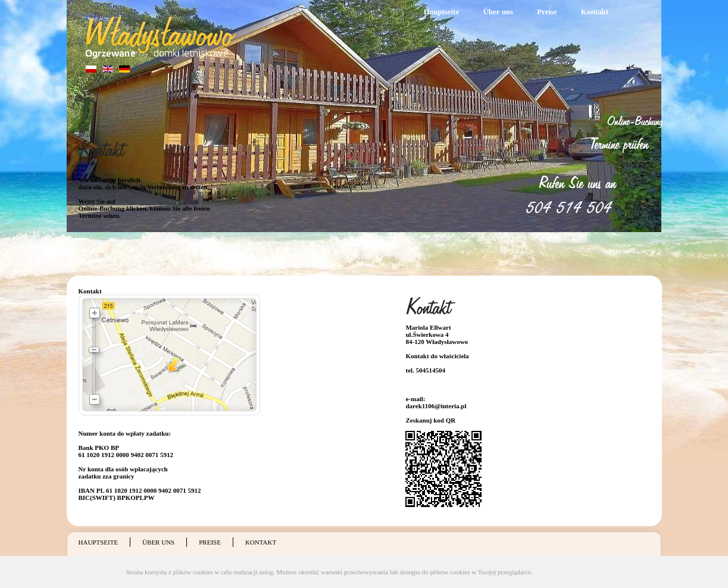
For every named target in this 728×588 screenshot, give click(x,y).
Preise (547, 12)
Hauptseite (442, 12)
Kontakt (595, 12)
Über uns (498, 12)
